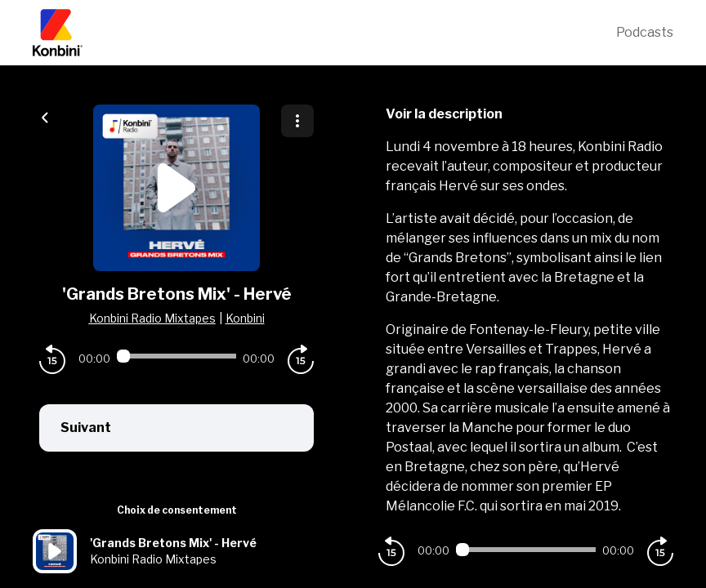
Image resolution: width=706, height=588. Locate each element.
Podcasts (645, 32)
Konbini (245, 318)
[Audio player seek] (176, 356)
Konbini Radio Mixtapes (152, 318)
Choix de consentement (177, 510)
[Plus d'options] (297, 121)
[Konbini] (324, 33)
